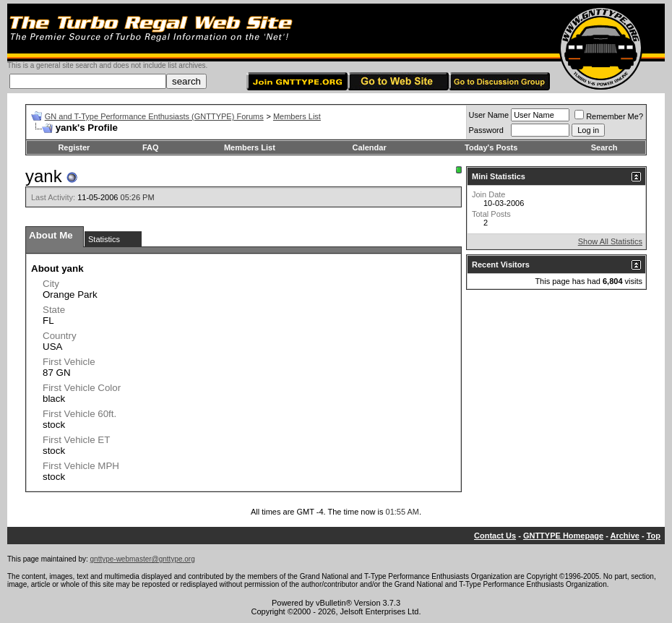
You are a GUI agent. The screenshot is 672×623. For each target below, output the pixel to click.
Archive (625, 536)
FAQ (151, 147)
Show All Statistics (610, 241)
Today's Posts (491, 147)
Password (486, 130)
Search (604, 147)
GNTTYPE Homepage (563, 536)
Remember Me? (609, 116)
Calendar (370, 147)
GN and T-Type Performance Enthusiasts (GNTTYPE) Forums (154, 116)
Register (74, 147)
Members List (297, 116)
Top (654, 536)
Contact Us (495, 536)
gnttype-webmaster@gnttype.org (143, 559)
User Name (489, 115)
